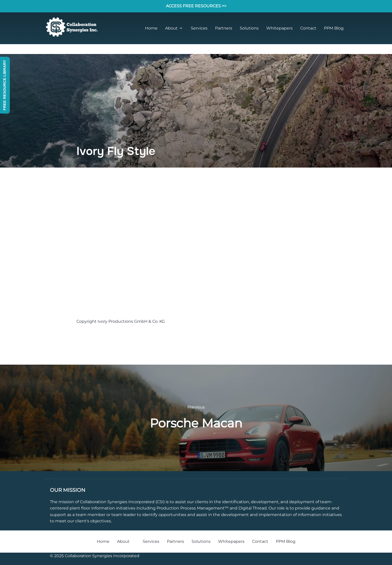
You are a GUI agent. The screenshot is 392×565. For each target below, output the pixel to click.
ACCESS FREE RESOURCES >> (196, 6)
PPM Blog (334, 28)
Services (199, 28)
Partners (224, 28)
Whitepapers (279, 28)
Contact (308, 28)
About (174, 28)
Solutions (249, 28)
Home (151, 28)
